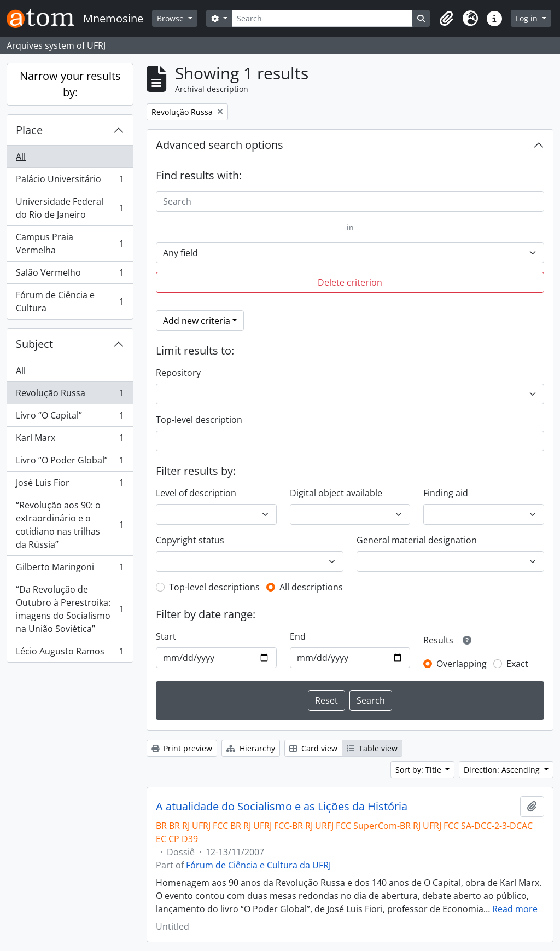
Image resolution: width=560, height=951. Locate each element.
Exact (517, 664)
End (298, 636)
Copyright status (190, 540)
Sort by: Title (419, 770)
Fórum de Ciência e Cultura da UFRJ (258, 865)
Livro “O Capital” (70, 418)
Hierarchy (251, 748)
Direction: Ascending (503, 770)
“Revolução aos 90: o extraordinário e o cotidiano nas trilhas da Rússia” (70, 525)
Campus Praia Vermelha (70, 243)
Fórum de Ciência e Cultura (70, 301)
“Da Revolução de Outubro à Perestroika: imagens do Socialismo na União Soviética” (70, 609)
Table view (372, 748)
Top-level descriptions (214, 587)
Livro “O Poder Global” (70, 463)
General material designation (417, 540)
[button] (446, 19)
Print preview (182, 748)
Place (29, 130)
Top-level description (199, 420)
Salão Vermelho (70, 275)
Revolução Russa (70, 395)
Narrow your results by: (70, 84)
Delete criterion (350, 282)
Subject (34, 344)
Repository (178, 373)
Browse (171, 18)
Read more (515, 909)
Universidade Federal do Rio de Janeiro (70, 208)
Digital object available (336, 493)
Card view (313, 748)
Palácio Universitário (70, 181)
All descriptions (311, 587)
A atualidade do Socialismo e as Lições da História (282, 807)
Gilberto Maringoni (70, 569)
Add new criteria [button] (197, 321)
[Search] (323, 18)
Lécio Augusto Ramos (70, 653)
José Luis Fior (70, 485)
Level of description (196, 493)
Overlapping (462, 664)
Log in (528, 18)
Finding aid (446, 493)
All (21, 156)
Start (166, 636)
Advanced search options (220, 145)
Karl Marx (70, 440)
